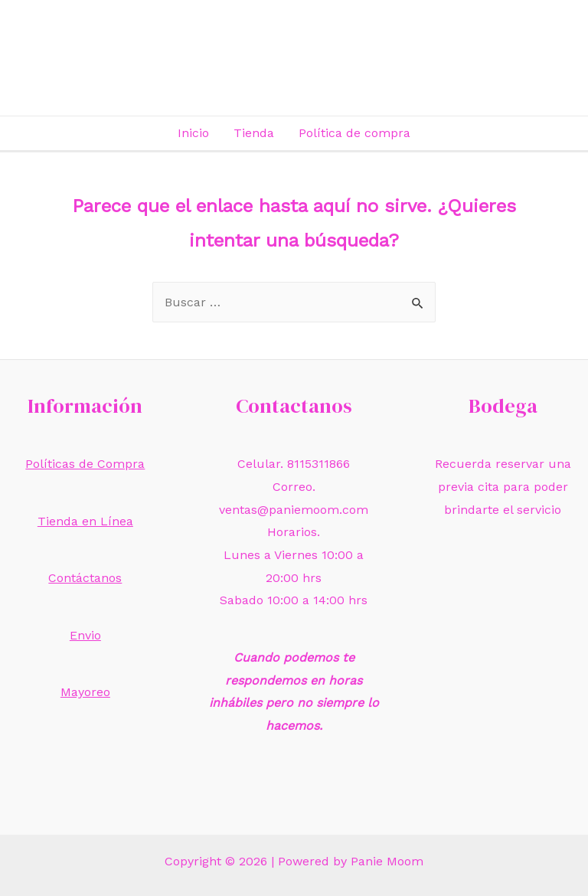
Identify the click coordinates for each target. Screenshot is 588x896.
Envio (85, 635)
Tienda (254, 133)
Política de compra (354, 133)
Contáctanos (85, 578)
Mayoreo (85, 692)
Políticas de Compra (85, 464)
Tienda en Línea (85, 521)
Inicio (193, 133)
